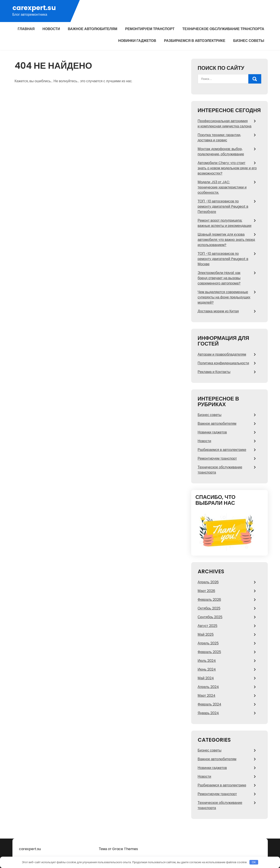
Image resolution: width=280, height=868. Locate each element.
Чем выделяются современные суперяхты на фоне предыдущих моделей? (224, 297)
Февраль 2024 (210, 704)
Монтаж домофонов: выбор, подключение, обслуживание (221, 152)
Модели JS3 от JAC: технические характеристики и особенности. (222, 187)
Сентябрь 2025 (210, 617)
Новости (51, 29)
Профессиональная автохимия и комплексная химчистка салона (225, 124)
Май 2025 (206, 634)
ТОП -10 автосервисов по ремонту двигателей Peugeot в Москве (223, 259)
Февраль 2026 (209, 600)
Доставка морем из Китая (218, 311)
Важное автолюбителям (93, 29)
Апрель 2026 (208, 582)
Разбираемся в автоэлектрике (195, 41)
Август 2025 (208, 626)
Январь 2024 (208, 713)
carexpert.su (34, 8)
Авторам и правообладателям (222, 354)
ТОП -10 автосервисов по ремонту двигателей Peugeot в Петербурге (223, 206)
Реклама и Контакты (214, 372)
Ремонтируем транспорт (150, 29)
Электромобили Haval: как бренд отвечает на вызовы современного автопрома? (219, 278)
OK (254, 862)
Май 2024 (206, 678)
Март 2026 (206, 591)
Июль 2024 (207, 661)
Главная (26, 29)
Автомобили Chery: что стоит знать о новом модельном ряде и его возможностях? (227, 168)
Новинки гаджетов (137, 41)
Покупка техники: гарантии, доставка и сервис (219, 138)
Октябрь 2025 (209, 608)
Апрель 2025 (208, 643)
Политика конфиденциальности (223, 363)
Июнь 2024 (207, 669)
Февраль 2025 (209, 652)
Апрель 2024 (208, 687)
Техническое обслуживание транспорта (223, 29)
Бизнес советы (249, 41)
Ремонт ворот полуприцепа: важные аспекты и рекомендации (225, 223)
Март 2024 (207, 696)
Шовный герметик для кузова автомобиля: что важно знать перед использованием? (226, 240)
